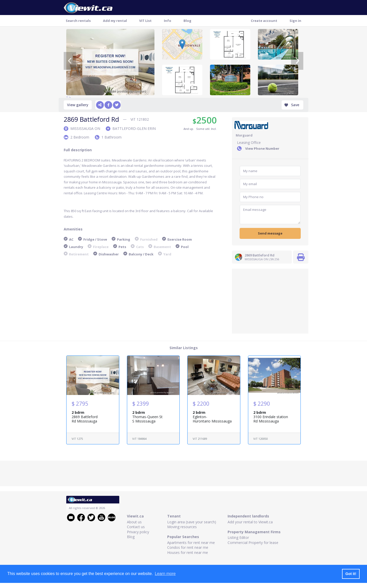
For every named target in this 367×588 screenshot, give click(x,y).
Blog (187, 21)
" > (110, 62)
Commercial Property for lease (253, 543)
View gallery (78, 105)
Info (168, 21)
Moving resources (182, 527)
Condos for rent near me (188, 547)
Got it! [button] (351, 574)
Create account (264, 21)
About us (134, 522)
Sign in (295, 21)
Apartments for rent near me (191, 543)
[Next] (297, 61)
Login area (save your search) (192, 522)
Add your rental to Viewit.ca (250, 522)
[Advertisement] (270, 300)
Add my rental (115, 21)
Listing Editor (238, 537)
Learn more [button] (165, 574)
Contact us (136, 527)
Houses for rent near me (188, 552)
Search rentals (78, 21)
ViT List (145, 21)
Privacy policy (138, 532)
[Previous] (70, 61)
